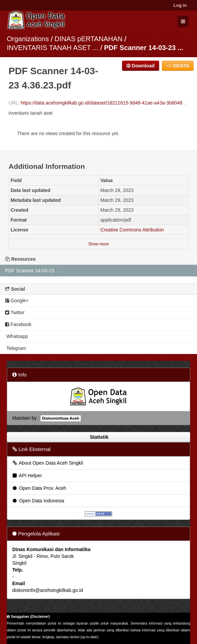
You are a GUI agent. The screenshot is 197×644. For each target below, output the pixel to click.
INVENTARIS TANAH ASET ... (53, 48)
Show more (98, 244)
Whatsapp (17, 336)
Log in (180, 5)
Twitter (15, 312)
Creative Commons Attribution (132, 230)
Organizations (28, 39)
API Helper (27, 476)
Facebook (18, 324)
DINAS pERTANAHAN (89, 39)
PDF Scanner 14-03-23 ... (143, 48)
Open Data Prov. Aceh (39, 488)
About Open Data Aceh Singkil (47, 463)
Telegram (16, 348)
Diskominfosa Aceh (60, 418)
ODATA (178, 66)
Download (141, 66)
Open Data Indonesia (38, 501)
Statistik (98, 437)
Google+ (17, 301)
